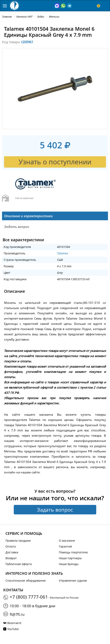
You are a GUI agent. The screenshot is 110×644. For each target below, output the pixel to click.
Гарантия (65, 546)
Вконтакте (14, 623)
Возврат (11, 558)
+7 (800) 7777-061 (29, 597)
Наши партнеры (70, 558)
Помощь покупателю (73, 552)
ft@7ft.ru (17, 614)
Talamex (63, 253)
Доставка (12, 552)
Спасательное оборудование (26, 581)
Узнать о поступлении (55, 162)
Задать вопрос (55, 510)
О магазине (67, 541)
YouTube (13, 629)
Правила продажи (18, 541)
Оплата (11, 546)
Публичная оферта (19, 564)
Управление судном (73, 581)
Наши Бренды (69, 564)
